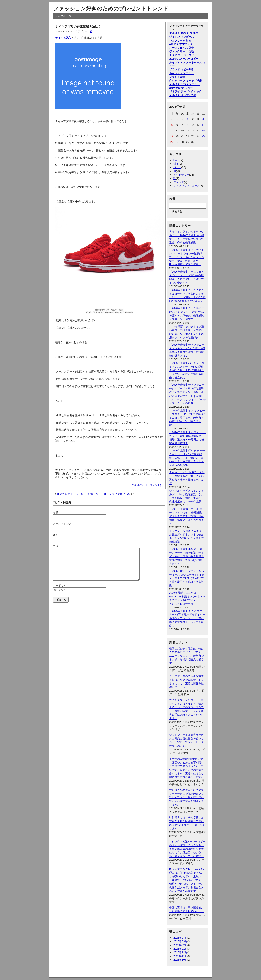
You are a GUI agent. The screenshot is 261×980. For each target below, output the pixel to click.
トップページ (63, 16)
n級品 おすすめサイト (182, 44)
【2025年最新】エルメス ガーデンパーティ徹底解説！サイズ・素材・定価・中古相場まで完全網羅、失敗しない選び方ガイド (187, 556)
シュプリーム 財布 (180, 40)
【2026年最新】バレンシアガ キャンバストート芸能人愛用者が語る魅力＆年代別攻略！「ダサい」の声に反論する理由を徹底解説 (187, 370)
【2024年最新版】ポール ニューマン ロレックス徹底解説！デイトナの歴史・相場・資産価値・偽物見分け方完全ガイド (187, 516)
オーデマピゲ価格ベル (117, 494)
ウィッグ (179, 182)
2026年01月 (180, 949)
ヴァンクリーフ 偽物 (182, 51)
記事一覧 (94, 494)
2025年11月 (180, 956)
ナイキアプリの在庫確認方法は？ (78, 27)
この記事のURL (139, 485)
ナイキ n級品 (63, 38)
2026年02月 (180, 945)
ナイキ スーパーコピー (183, 55)
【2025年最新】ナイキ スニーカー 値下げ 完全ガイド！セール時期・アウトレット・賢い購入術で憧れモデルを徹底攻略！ (187, 618)
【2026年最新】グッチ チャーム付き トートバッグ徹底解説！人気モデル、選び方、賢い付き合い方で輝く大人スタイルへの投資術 (187, 458)
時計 (176, 160)
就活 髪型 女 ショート (182, 88)
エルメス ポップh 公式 (183, 95)
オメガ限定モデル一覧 (70, 494)
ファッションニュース (187, 186)
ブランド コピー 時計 (182, 70)
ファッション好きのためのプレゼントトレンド (111, 9)
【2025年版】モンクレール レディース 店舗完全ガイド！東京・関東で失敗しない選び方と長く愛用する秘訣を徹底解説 (187, 578)
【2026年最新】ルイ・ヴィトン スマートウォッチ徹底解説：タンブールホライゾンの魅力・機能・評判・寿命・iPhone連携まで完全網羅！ (187, 257)
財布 (176, 164)
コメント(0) (156, 485)
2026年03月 (180, 941)
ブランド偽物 (177, 77)
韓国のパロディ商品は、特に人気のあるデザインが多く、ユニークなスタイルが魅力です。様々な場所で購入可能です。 (186, 656)
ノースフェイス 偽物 (182, 48)
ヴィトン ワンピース (182, 37)
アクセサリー (181, 175)
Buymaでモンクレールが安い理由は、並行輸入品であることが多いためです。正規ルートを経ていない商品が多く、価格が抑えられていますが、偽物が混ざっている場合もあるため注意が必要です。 (187, 880)
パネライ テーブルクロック (186, 92)
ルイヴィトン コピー (182, 73)
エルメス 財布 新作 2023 (184, 33)
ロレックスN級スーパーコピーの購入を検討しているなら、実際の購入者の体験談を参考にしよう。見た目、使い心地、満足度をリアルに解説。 (187, 849)
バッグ (177, 167)
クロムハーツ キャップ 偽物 (186, 81)
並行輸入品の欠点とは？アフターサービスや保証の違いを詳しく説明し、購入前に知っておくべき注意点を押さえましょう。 (186, 797)
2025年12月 (180, 952)
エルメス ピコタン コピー (185, 84)
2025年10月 (180, 960)
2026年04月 (180, 938)
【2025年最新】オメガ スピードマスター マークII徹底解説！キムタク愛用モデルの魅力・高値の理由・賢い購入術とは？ (188, 418)
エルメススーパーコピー (184, 59)
